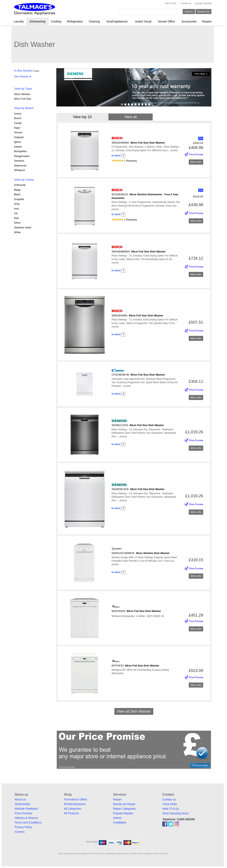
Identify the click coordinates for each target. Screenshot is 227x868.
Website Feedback (26, 809)
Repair (117, 799)
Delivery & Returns (26, 818)
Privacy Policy (23, 827)
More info (196, 162)
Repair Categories (125, 809)
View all (131, 117)
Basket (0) (203, 12)
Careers (20, 832)
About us (20, 799)
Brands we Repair (124, 804)
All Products (71, 813)
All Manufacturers (75, 804)
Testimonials (22, 804)
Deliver (118, 818)
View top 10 (82, 117)
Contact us (186, 3)
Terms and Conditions (28, 822)
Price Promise (23, 813)
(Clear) (36, 71)
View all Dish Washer (134, 711)
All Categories (73, 809)
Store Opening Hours (176, 813)
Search (189, 12)
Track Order (171, 3)
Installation (120, 822)
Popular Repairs (123, 813)
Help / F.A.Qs (171, 809)
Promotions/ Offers (76, 799)
